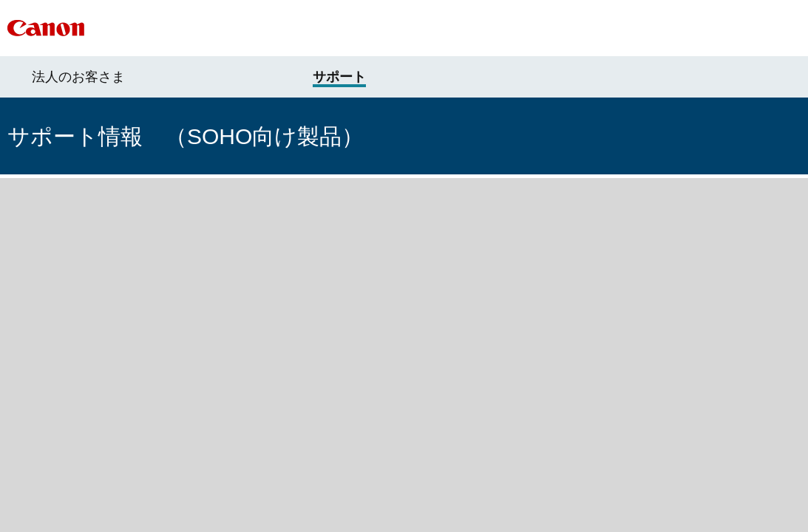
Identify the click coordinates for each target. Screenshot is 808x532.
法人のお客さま (78, 77)
